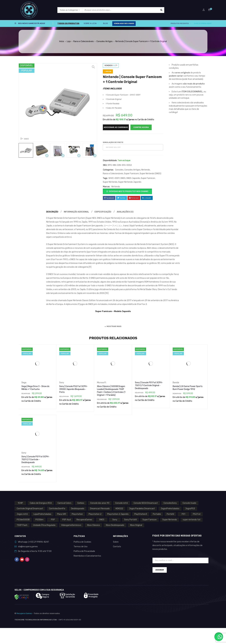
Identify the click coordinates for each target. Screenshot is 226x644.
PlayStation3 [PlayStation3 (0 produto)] (141, 514)
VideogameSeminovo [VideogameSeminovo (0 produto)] (71, 525)
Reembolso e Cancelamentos (87, 556)
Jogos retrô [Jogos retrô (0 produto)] (22, 514)
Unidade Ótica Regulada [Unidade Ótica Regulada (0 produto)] (44, 525)
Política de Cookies (82, 542)
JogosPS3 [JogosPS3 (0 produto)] (190, 509)
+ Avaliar (108, 71)
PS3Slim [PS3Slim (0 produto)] (39, 520)
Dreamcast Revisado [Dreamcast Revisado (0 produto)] (100, 509)
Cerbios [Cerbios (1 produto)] (81, 503)
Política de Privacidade (84, 551)
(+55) (31, 542)
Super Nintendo (110, 182)
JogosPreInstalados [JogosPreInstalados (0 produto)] (170, 509)
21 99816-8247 (42, 542)
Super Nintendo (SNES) (150, 174)
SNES (123, 178)
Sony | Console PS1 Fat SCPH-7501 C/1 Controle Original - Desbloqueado (149, 385)
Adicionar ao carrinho (116, 127)
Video (26, 139)
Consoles (119, 170)
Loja (69, 41)
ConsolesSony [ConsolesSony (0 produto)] (170, 503)
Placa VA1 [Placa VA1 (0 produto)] (62, 514)
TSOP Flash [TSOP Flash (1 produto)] (22, 525)
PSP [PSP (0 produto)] (53, 520)
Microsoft (102, 383)
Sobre (116, 542)
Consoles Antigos (105, 41)
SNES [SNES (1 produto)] (102, 520)
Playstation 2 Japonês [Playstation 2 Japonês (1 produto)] (118, 514)
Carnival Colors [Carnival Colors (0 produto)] (64, 503)
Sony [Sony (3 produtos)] (115, 520)
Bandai (176, 383)
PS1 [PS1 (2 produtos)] (183, 514)
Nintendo (146, 170)
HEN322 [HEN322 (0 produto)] (119, 509)
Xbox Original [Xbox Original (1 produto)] (136, 525)
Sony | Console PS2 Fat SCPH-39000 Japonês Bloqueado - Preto (73, 389)
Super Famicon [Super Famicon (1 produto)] (150, 520)
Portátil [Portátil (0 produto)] (170, 514)
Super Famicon (148, 178)
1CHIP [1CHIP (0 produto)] (20, 503)
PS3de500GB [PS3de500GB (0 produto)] (23, 520)
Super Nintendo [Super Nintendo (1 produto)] (170, 520)
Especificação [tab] (103, 212)
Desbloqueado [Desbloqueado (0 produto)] (78, 509)
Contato (117, 547)
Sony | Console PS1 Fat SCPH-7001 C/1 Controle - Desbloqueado (35, 460)
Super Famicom (131, 174)
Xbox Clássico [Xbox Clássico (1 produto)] (93, 525)
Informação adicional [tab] (76, 212)
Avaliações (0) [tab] (125, 212)
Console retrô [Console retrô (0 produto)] (121, 503)
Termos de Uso (81, 547)
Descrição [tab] (52, 212)
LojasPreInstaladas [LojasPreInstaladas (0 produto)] (42, 514)
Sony (62, 383)
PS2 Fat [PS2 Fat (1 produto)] (197, 514)
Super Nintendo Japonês (130, 182)
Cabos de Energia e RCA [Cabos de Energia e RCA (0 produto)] (41, 503)
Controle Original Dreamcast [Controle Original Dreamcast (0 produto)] (30, 509)
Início (62, 41)
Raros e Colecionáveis (84, 41)
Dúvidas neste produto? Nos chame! (129, 191)
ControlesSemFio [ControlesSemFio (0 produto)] (57, 509)
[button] (93, 67)
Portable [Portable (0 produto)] (157, 514)
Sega (24, 383)
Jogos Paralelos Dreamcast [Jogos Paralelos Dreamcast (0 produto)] (142, 509)
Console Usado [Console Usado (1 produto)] (189, 503)
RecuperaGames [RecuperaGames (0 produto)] (84, 520)
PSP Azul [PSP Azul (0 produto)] (67, 520)
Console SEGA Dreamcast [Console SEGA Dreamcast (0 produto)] (146, 503)
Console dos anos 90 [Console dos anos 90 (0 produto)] (100, 503)
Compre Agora (141, 127)
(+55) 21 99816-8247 (203, 23)
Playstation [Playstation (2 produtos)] (77, 514)
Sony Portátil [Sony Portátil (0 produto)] (130, 520)
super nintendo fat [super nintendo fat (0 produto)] (192, 520)
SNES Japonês (133, 178)
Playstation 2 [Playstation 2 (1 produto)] (95, 514)
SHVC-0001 (114, 178)
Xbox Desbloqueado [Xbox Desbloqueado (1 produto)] (115, 525)
